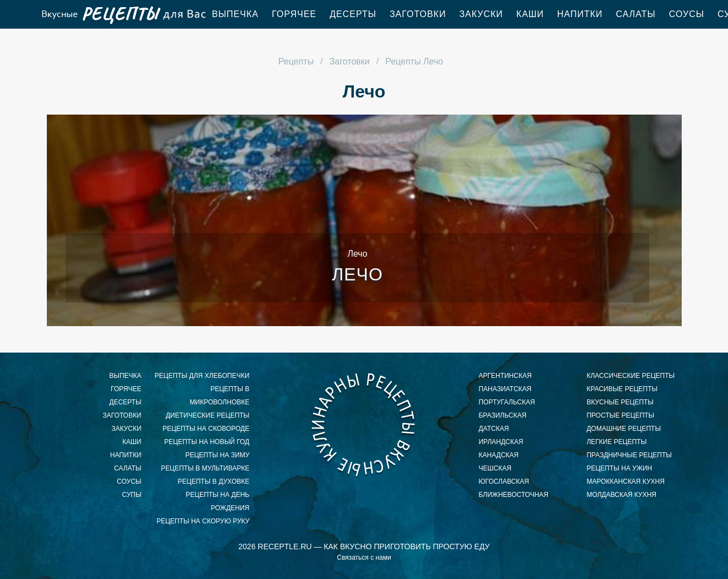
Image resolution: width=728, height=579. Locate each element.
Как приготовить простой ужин (123, 14)
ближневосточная (513, 495)
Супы (131, 495)
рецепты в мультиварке (205, 468)
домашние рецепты (624, 429)
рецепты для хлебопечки (202, 376)
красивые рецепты (622, 389)
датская (494, 429)
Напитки (580, 14)
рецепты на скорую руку (203, 521)
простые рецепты (620, 415)
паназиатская (505, 389)
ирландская (501, 442)
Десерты (353, 14)
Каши (530, 14)
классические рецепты (630, 376)
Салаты (636, 14)
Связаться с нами (364, 558)
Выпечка (236, 14)
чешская (495, 468)
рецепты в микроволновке (219, 396)
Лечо (357, 274)
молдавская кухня (621, 495)
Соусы (687, 14)
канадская (498, 455)
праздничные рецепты (629, 455)
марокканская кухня (625, 481)
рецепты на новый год (207, 442)
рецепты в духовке (214, 481)
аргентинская (505, 376)
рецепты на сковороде (206, 429)
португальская (506, 402)
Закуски (481, 14)
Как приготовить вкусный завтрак (364, 424)
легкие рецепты (616, 442)
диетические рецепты (208, 415)
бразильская (502, 415)
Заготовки (418, 14)
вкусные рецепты (620, 402)
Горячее (294, 14)
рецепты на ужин (619, 468)
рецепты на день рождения (217, 501)
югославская (503, 481)
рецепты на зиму (217, 455)
